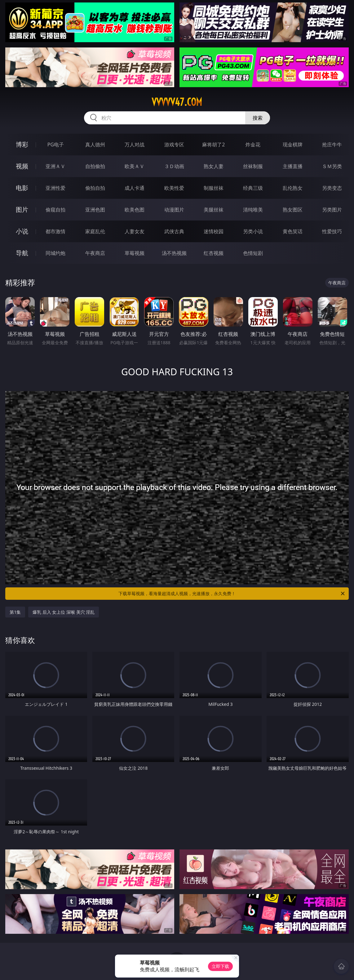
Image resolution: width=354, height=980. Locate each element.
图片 (22, 209)
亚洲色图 (95, 210)
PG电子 (56, 145)
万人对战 (135, 145)
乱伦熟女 (293, 188)
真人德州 (95, 145)
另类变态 (332, 188)
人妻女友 (135, 231)
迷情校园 (214, 231)
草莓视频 (135, 253)
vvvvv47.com (177, 102)
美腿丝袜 (214, 210)
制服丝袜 (214, 188)
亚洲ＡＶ (55, 166)
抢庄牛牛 (332, 145)
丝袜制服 (253, 166)
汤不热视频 (174, 253)
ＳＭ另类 (332, 166)
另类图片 (332, 210)
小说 (22, 231)
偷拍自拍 (95, 188)
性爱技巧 (332, 231)
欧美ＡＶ (135, 166)
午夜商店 (95, 253)
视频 (22, 166)
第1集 (15, 612)
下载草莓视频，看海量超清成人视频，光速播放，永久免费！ (232, 594)
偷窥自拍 (55, 210)
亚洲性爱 (55, 188)
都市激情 (55, 231)
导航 (22, 253)
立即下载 (220, 966)
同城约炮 (55, 253)
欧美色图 (135, 210)
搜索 (258, 118)
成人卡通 (135, 188)
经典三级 (253, 188)
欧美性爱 (174, 188)
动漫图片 (174, 210)
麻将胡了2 (213, 145)
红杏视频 (214, 253)
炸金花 (253, 145)
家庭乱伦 (95, 231)
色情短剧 (253, 253)
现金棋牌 (293, 145)
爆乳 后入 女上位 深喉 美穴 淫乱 (64, 612)
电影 (22, 188)
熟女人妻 (214, 166)
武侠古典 (174, 231)
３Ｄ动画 (174, 166)
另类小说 (253, 231)
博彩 (22, 144)
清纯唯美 (253, 210)
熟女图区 (293, 210)
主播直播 (293, 166)
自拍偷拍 (95, 166)
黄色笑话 (293, 231)
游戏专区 (174, 145)
